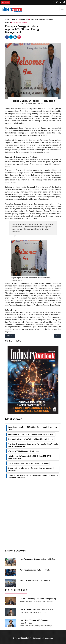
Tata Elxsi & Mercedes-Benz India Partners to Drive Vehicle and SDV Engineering (33, 445)
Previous (10, 336)
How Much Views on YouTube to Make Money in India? (31, 439)
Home (8, 19)
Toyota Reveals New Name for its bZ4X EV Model (28, 463)
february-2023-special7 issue (42, 19)
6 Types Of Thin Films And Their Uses (23, 451)
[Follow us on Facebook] (53, 2)
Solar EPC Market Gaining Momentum (35, 581)
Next (58, 336)
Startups (15, 19)
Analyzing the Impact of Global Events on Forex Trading (31, 434)
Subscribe (5, 2)
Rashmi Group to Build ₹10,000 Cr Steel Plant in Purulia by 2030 (32, 428)
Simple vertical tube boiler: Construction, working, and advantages (31, 469)
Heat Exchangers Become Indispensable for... (38, 559)
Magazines (25, 19)
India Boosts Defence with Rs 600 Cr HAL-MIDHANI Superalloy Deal (29, 457)
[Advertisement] (33, 496)
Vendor (8, 22)
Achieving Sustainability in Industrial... (35, 570)
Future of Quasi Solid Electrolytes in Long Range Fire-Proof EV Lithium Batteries (33, 477)
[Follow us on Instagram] (64, 2)
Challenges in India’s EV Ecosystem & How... (37, 609)
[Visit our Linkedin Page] (60, 2)
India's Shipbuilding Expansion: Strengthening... (39, 599)
